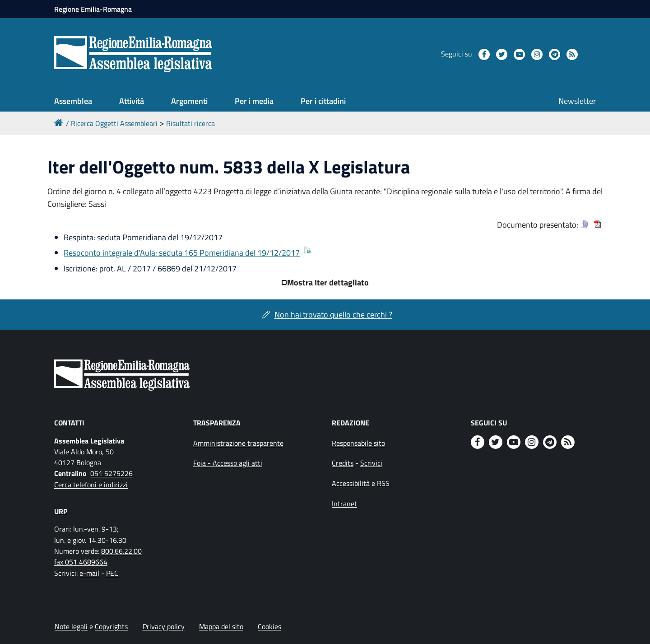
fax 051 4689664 (81, 562)
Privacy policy (164, 626)
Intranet (344, 504)
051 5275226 (111, 473)
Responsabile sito (358, 443)
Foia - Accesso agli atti (228, 463)
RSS (383, 483)
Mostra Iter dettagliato (328, 282)
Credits (343, 463)
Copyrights (111, 626)
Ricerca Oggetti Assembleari (114, 123)
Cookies (269, 626)
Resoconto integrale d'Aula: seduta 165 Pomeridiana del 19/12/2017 (182, 253)
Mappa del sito (221, 626)
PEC (112, 573)
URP (61, 511)
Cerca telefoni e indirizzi (91, 485)
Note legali (71, 626)
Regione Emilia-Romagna (93, 9)
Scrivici (371, 463)
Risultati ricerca (190, 123)
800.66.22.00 (121, 551)
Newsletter (577, 101)
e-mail (89, 573)
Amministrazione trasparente (238, 443)
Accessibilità (351, 483)
